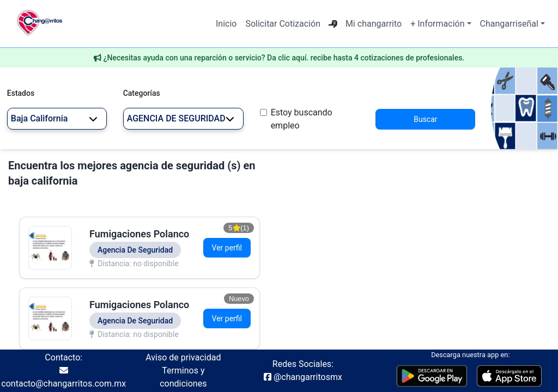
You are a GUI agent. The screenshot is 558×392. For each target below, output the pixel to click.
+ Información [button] (437, 24)
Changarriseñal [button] (509, 24)
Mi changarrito (374, 24)
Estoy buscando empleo (302, 119)
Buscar (425, 119)
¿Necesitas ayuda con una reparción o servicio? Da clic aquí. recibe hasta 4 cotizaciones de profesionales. (284, 58)
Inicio (226, 24)
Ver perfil (227, 248)
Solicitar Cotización (283, 24)
